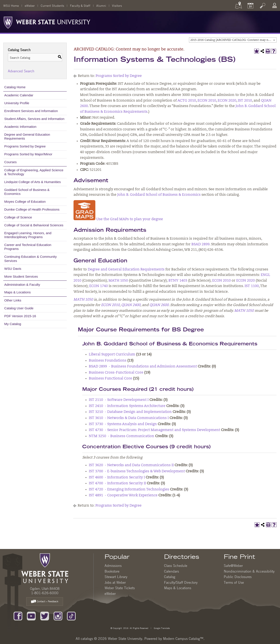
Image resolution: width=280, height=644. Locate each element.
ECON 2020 (227, 101)
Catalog (170, 577)
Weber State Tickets (120, 588)
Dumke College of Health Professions (32, 209)
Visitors (117, 5)
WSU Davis (13, 269)
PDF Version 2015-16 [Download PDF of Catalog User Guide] (20, 316)
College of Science (18, 217)
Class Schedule (176, 566)
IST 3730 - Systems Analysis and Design (123, 424)
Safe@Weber (233, 566)
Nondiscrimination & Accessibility (249, 571)
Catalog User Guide (19, 308)
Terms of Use (234, 582)
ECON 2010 (207, 101)
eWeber (30, 5)
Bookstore (112, 571)
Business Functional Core (110, 379)
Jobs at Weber (115, 582)
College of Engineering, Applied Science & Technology (34, 172)
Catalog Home (15, 87)
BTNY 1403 (178, 281)
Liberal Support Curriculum (112, 355)
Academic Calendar (19, 95)
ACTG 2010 (187, 101)
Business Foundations (108, 361)
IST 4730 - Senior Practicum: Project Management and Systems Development (154, 430)
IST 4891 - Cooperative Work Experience (123, 495)
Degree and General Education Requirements (27, 136)
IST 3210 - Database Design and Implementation (130, 412)
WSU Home (11, 5)
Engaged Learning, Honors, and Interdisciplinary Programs (28, 235)
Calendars (171, 571)
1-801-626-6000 (45, 593)
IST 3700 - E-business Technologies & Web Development (137, 471)
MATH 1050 (118, 281)
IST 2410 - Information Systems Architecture (127, 406)
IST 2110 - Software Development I (119, 400)
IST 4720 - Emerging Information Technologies (129, 490)
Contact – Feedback (45, 602)
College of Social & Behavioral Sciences (34, 225)
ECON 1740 (99, 286)
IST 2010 (245, 101)
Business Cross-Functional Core (116, 373)
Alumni (101, 5)
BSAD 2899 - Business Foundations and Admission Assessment (143, 367)
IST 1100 (252, 286)
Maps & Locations (18, 292)
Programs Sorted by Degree (25, 146)
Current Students (52, 5)
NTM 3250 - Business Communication (122, 436)
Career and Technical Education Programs (28, 247)
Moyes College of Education (25, 202)
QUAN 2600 (159, 305)
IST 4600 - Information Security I (117, 478)
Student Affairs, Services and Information (34, 119)
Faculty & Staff (80, 5)
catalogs (87, 639)
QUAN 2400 (131, 305)
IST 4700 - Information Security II (117, 483)
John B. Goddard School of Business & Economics (159, 195)
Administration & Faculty (22, 285)
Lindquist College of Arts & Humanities (33, 182)
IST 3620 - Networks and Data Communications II (131, 465)
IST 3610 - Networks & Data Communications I (129, 418)
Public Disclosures (238, 577)
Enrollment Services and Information (31, 111)
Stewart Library (116, 577)
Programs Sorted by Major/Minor (28, 154)
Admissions (113, 566)
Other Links (13, 300)
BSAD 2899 (200, 244)
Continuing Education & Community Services (31, 259)
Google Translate (161, 628)
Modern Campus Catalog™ (183, 639)
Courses (11, 162)
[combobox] (233, 40)
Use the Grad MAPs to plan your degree (130, 219)
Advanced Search (21, 71)
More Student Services (21, 276)
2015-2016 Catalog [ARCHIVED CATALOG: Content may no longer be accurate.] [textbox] (233, 40)
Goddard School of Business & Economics (27, 192)
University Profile (17, 103)
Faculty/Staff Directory (181, 582)
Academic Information (20, 127)
